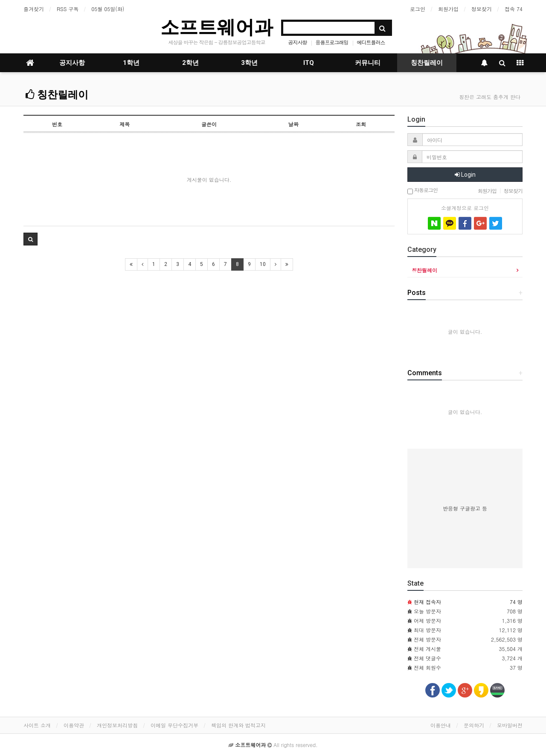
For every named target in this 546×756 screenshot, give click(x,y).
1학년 (131, 63)
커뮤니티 (368, 63)
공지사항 (297, 42)
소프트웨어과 (217, 27)
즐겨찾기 (34, 9)
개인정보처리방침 (117, 725)
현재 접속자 (427, 602)
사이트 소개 (37, 725)
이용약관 (74, 725)
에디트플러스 (371, 42)
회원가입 (448, 9)
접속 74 (514, 9)
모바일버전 (510, 725)
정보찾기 (482, 9)
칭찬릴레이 (427, 63)
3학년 (249, 63)
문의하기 (474, 725)
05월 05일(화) (108, 9)
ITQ (309, 63)
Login (465, 175)
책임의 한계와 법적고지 (238, 725)
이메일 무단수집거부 (174, 725)
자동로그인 (423, 191)
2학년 (190, 63)
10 (263, 264)
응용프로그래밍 (332, 42)
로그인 (418, 9)
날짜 (293, 124)
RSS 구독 (68, 9)
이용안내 (441, 725)
